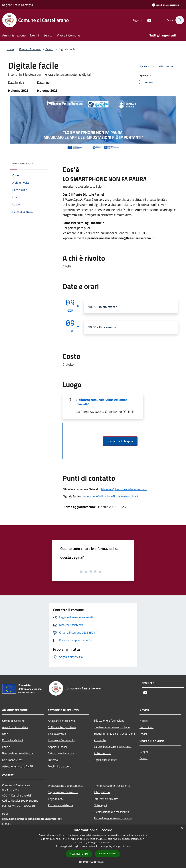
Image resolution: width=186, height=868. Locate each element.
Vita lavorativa (57, 734)
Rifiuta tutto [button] (108, 854)
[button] (93, 862)
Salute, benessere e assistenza (113, 747)
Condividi (147, 67)
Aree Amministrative (15, 727)
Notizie (144, 721)
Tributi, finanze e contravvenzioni (114, 734)
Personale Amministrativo (18, 753)
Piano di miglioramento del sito (113, 818)
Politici (6, 747)
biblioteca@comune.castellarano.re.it (124, 489)
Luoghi (144, 752)
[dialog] (93, 846)
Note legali (100, 805)
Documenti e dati (13, 760)
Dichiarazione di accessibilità (111, 812)
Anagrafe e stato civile (62, 721)
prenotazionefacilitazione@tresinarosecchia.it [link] (121, 238)
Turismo (53, 760)
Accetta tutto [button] (79, 854)
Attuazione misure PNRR (18, 766)
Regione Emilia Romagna (18, 5)
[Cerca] (179, 20)
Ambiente (100, 740)
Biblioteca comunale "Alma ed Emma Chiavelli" (101, 402)
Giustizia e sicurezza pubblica (112, 727)
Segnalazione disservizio (63, 792)
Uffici (5, 734)
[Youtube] (147, 20)
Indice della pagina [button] (23, 164)
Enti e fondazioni (13, 740)
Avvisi (143, 734)
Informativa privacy (106, 799)
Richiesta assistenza (60, 805)
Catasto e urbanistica (61, 753)
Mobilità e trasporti (60, 766)
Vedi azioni (166, 67)
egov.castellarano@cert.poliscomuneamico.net (32, 819)
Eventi (49, 49)
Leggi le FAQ (56, 799)
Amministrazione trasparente (112, 786)
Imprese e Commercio (61, 740)
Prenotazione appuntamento (66, 786)
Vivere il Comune (30, 49)
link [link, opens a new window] (128, 846)
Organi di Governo (13, 721)
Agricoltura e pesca (106, 760)
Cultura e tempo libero (62, 727)
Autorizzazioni (103, 753)
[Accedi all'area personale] (165, 5)
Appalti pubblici (57, 747)
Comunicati (146, 727)
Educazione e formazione (109, 720)
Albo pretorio (102, 792)
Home (10, 49)
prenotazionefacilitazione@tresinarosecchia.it (110, 496)
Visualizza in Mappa (120, 441)
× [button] (182, 829)
